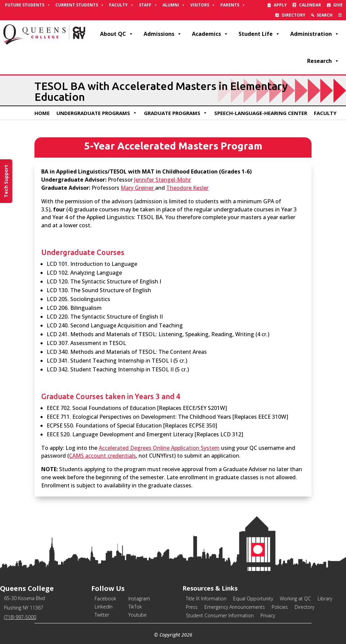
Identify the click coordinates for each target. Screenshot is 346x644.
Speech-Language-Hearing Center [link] (261, 113)
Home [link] (42, 113)
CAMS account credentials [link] (102, 456)
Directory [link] (294, 15)
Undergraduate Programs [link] (97, 113)
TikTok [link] (135, 607)
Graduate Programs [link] (176, 113)
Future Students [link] (28, 5)
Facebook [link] (105, 599)
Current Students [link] (80, 5)
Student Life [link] (259, 34)
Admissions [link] (163, 34)
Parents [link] (233, 5)
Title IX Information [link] (206, 599)
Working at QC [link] (295, 599)
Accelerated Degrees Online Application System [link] (159, 448)
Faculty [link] (121, 5)
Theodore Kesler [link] (187, 188)
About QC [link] (117, 34)
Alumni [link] (174, 5)
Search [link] (325, 15)
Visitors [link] (203, 5)
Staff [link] (148, 5)
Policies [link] (280, 607)
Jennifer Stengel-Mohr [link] (163, 180)
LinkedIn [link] (104, 607)
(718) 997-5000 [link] (20, 617)
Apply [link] (280, 5)
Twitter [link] (102, 615)
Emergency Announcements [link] (235, 607)
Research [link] (323, 61)
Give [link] (338, 5)
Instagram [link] (139, 599)
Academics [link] (210, 34)
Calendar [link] (310, 5)
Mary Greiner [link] (138, 188)
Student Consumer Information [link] (220, 615)
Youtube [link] (138, 615)
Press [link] (192, 607)
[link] (340, 15)
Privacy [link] (268, 615)
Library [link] (325, 599)
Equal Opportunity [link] (253, 599)
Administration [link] (315, 34)
